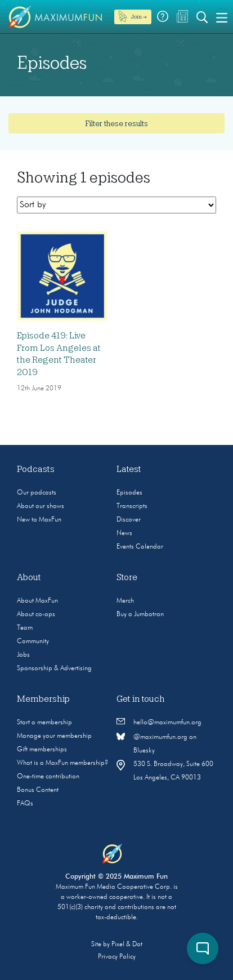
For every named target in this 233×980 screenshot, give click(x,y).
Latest (129, 469)
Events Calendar (140, 547)
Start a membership (44, 723)
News (124, 533)
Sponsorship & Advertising (54, 669)
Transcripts (132, 506)
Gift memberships (42, 750)
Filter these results (116, 123)
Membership (43, 699)
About (29, 577)
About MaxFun (37, 601)
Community (33, 642)
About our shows (41, 506)
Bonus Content (38, 790)
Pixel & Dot (127, 945)
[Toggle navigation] (222, 17)
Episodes (129, 493)
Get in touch (141, 699)
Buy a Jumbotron (140, 614)
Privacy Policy (117, 957)
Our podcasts (37, 493)
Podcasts (36, 469)
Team (25, 628)
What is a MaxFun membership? (62, 763)
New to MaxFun (39, 520)
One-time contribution (48, 777)
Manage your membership (54, 736)
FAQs (25, 804)
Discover (129, 520)
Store (127, 577)
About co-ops (36, 614)
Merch (125, 601)
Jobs (23, 655)
